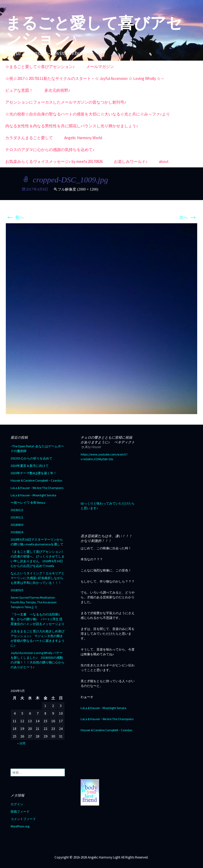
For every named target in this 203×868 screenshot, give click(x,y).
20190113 (17, 510)
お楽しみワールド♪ (131, 161)
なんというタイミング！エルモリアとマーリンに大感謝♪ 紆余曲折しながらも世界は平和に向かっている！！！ (38, 578)
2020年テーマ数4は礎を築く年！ (34, 473)
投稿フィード (20, 811)
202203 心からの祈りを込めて (31, 458)
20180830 (17, 525)
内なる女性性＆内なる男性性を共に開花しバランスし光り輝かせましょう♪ (72, 126)
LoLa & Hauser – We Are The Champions (37, 488)
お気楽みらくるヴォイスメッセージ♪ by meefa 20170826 (54, 161)
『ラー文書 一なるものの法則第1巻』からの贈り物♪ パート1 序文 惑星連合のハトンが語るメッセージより (38, 619)
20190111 (17, 517)
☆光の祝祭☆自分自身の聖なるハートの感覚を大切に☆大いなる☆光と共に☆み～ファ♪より (88, 114)
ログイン (17, 804)
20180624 (17, 532)
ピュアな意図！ (19, 90)
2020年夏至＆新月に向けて (30, 466)
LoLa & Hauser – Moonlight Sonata (33, 495)
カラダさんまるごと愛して (29, 138)
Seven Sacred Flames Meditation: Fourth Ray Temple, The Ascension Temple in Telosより (34, 602)
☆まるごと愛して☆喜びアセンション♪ (40, 67)
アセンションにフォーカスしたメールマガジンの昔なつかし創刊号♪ (66, 102)
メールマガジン (100, 67)
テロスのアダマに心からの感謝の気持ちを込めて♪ (50, 150)
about (164, 161)
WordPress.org (20, 826)
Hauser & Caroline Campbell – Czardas (36, 480)
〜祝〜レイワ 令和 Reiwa (28, 503)
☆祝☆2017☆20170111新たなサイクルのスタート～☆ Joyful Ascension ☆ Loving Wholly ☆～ (85, 78)
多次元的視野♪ (57, 90)
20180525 (17, 590)
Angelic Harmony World (83, 138)
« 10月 (21, 743)
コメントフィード (23, 819)
